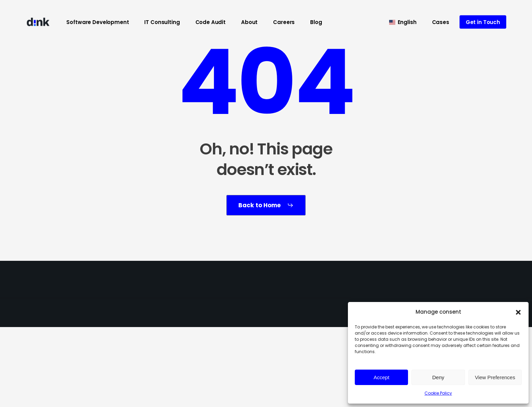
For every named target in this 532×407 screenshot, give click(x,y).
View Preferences (495, 377)
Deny (438, 377)
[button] (518, 312)
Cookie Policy (438, 393)
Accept (382, 377)
